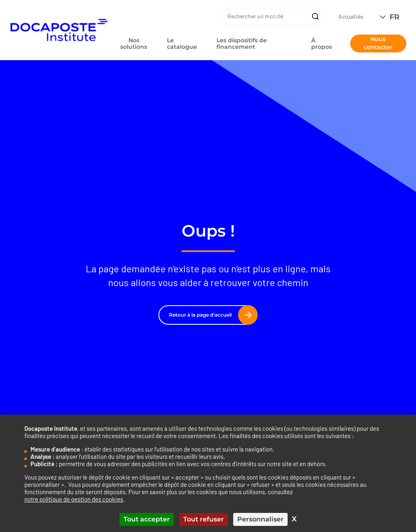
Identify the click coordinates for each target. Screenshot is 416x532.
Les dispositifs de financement (242, 43)
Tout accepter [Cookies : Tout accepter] (147, 519)
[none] (391, 17)
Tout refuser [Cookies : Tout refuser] (204, 519)
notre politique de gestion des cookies (74, 499)
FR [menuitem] (394, 17)
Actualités (351, 16)
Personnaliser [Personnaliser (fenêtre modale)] (260, 519)
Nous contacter (378, 43)
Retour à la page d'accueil (210, 315)
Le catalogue (182, 43)
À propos (322, 43)
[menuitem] (391, 17)
